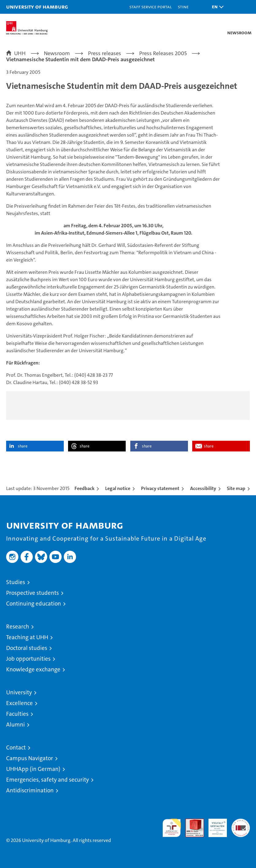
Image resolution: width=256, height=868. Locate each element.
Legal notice (118, 488)
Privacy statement (160, 488)
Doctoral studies (27, 648)
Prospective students (32, 593)
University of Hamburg (37, 7)
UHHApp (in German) (33, 769)
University (19, 692)
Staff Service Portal (151, 7)
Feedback (84, 488)
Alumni (15, 725)
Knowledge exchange (33, 669)
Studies (16, 582)
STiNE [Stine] (183, 7)
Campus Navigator (30, 758)
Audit (191, 822)
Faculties (17, 714)
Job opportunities (28, 659)
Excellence (19, 703)
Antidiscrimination (30, 790)
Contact (16, 747)
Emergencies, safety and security (48, 780)
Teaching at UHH (27, 637)
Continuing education (34, 604)
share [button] (23, 446)
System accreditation (241, 825)
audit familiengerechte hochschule (172, 828)
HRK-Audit (214, 825)
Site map (236, 488)
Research (18, 626)
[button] (216, 7)
